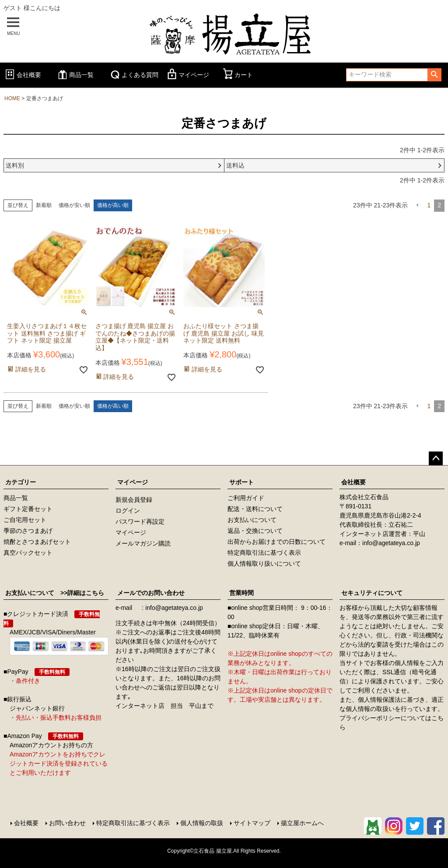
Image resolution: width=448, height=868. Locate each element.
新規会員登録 (134, 500)
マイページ (187, 75)
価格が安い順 (74, 205)
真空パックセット (28, 553)
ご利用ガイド (246, 498)
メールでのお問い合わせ (151, 593)
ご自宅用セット (25, 520)
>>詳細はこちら (79, 593)
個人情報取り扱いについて (264, 563)
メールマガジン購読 (143, 543)
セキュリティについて (372, 593)
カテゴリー (21, 482)
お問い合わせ (67, 823)
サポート (241, 482)
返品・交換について (255, 531)
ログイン (128, 511)
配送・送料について (255, 509)
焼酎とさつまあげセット (37, 542)
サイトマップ (252, 823)
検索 (434, 75)
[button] (417, 205)
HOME (12, 98)
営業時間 (241, 593)
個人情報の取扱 (202, 823)
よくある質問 (133, 75)
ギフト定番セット (28, 509)
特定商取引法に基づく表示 (264, 553)
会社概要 (22, 75)
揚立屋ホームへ (302, 823)
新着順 (44, 205)
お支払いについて (252, 520)
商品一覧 (75, 75)
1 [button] (429, 205)
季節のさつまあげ (28, 531)
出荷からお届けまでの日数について (276, 542)
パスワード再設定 (140, 521)
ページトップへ (436, 458)
